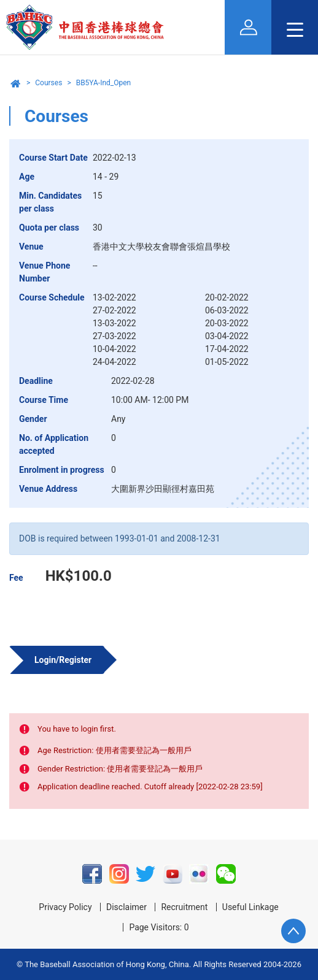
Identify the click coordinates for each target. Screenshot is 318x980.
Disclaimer (126, 907)
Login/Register (63, 660)
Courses (48, 83)
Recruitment (184, 907)
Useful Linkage (250, 907)
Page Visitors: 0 (159, 927)
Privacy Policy (65, 907)
